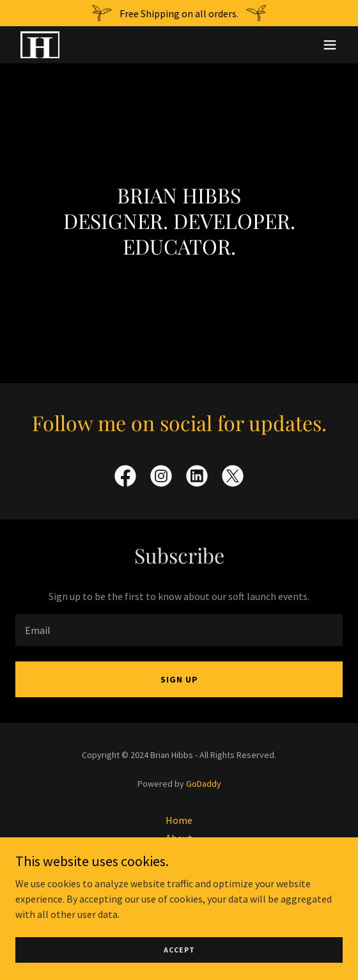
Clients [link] (179, 874)
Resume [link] (179, 892)
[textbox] (179, 630)
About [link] (179, 838)
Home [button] (179, 820)
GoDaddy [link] (204, 784)
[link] (40, 45)
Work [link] (179, 856)
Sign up (179, 679)
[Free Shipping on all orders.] (179, 13)
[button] (330, 45)
